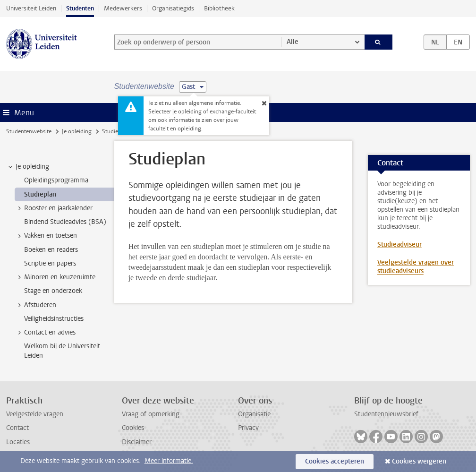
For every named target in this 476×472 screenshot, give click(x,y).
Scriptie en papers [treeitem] (50, 263)
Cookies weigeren (419, 461)
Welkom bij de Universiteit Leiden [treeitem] (62, 351)
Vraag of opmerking (151, 414)
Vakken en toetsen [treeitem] (46, 236)
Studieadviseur (399, 245)
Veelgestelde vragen (35, 414)
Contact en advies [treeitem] (45, 333)
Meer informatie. (169, 461)
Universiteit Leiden (31, 8)
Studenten (80, 8)
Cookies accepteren (335, 461)
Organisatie (254, 414)
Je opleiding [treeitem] (28, 167)
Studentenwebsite (29, 131)
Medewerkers (123, 8)
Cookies (133, 428)
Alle (293, 42)
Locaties (18, 442)
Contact (17, 428)
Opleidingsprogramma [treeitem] (56, 180)
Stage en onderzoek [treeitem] (53, 291)
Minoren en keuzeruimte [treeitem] (55, 277)
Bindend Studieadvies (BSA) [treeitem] (65, 222)
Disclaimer (137, 442)
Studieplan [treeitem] (40, 194)
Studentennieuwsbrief (386, 414)
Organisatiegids (173, 8)
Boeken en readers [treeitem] (51, 250)
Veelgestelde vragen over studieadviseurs (416, 267)
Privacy (248, 428)
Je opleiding (77, 131)
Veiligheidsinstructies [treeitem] (54, 319)
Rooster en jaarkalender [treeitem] (54, 208)
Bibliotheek (219, 8)
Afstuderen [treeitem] (36, 305)
